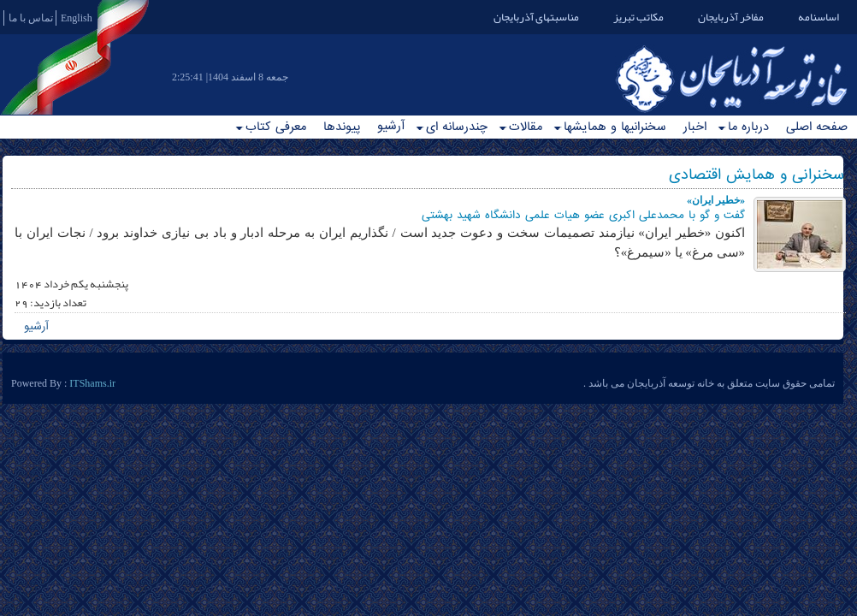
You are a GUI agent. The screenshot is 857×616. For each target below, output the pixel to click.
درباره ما (743, 127)
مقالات (520, 127)
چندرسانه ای (452, 127)
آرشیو (391, 126)
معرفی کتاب (271, 127)
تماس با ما (31, 18)
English (77, 18)
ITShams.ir (92, 383)
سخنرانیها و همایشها (610, 127)
